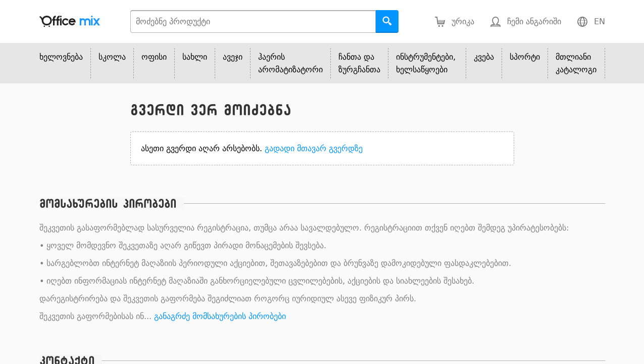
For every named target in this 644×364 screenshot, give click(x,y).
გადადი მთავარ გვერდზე (314, 148)
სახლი (195, 57)
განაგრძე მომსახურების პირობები (220, 316)
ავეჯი (233, 57)
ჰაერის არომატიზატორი (290, 63)
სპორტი (525, 57)
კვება (484, 57)
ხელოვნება (61, 57)
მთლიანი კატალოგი (576, 63)
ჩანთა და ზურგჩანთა (359, 63)
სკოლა (112, 57)
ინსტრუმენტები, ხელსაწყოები (426, 63)
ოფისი (154, 57)
